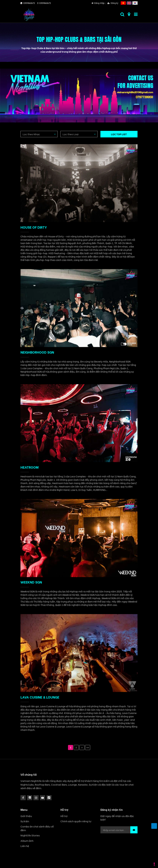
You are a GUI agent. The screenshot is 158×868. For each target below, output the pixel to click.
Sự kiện (25, 821)
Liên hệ (25, 846)
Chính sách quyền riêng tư (76, 821)
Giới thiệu (26, 816)
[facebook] (23, 798)
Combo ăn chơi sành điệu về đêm (37, 828)
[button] (134, 830)
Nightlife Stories (30, 835)
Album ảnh (27, 841)
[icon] (36, 798)
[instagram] (30, 798)
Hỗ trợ (64, 816)
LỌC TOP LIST (119, 134)
